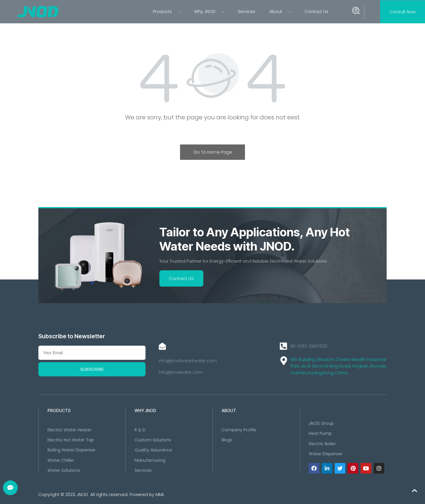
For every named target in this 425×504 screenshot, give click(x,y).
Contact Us (316, 12)
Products (166, 12)
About (280, 12)
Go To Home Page (213, 152)
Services (247, 12)
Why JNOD (209, 12)
